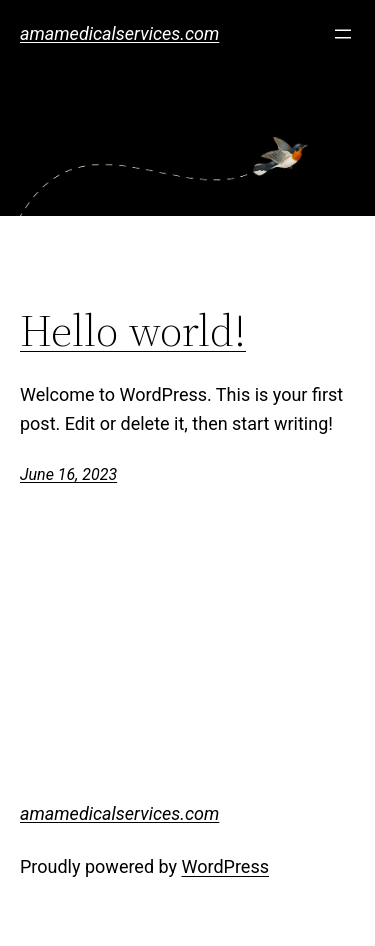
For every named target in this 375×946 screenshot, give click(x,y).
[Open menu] (343, 34)
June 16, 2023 (68, 474)
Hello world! (133, 331)
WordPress (225, 866)
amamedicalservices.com (119, 33)
